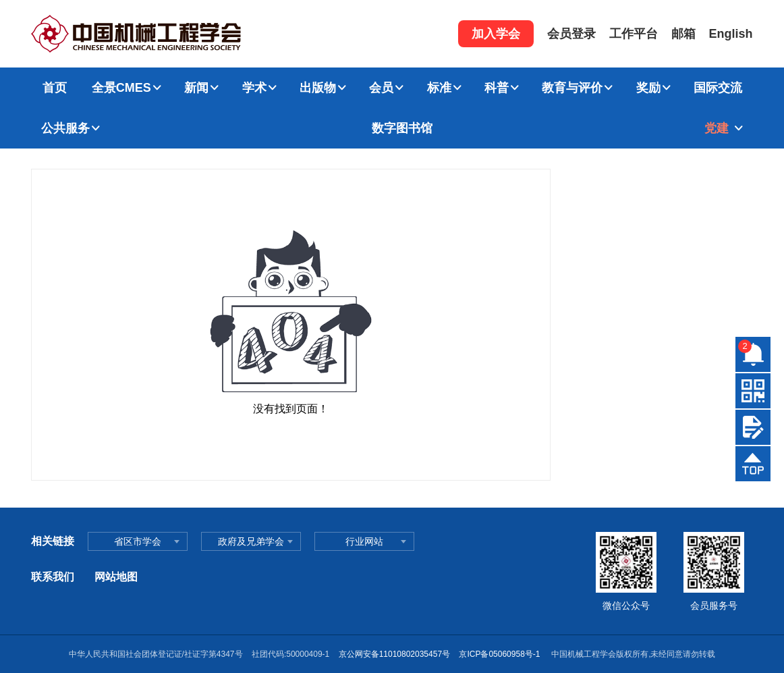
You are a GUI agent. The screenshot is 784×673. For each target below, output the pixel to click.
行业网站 (364, 541)
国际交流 (718, 88)
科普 (497, 88)
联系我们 (53, 577)
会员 (381, 88)
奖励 (648, 88)
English (731, 34)
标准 (439, 88)
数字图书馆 (402, 128)
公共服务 (65, 128)
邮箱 (683, 34)
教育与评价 (572, 88)
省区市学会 (138, 541)
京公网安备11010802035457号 (394, 654)
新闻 (196, 88)
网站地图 (116, 577)
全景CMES (121, 88)
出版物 (318, 88)
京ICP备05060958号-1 (500, 654)
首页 (55, 88)
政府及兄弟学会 (251, 541)
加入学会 (496, 34)
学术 (254, 88)
